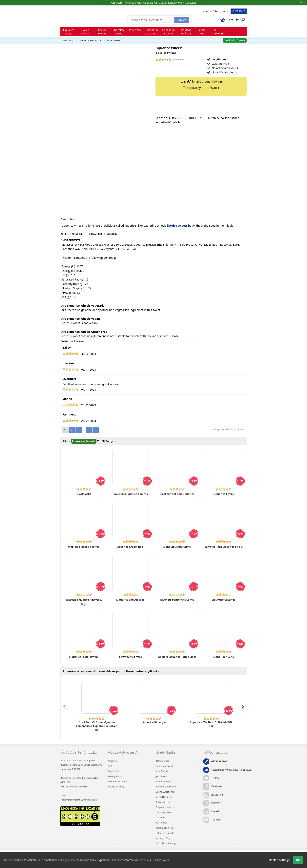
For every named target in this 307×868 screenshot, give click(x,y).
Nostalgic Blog (163, 838)
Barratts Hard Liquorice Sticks (224, 547)
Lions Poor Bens (224, 657)
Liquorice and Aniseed (130, 600)
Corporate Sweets (164, 807)
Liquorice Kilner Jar (154, 722)
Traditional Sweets (165, 766)
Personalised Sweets (166, 787)
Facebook (217, 786)
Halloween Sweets (165, 833)
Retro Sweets (162, 761)
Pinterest (216, 803)
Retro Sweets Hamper (167, 843)
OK (298, 860)
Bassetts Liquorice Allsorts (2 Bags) (84, 602)
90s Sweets (161, 823)
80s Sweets (161, 817)
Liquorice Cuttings (224, 600)
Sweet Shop (67, 40)
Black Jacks (84, 494)
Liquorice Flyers (223, 494)
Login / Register (215, 11)
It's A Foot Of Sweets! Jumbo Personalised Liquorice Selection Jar (97, 726)
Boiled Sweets (85, 32)
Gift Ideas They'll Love (185, 32)
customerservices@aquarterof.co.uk (231, 770)
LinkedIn (216, 811)
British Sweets (163, 802)
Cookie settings (279, 860)
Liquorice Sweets (69, 32)
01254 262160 (219, 761)
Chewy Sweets (102, 32)
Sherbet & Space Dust (152, 32)
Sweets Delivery (116, 787)
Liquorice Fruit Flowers (84, 657)
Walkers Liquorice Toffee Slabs (177, 657)
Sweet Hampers (164, 797)
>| (96, 430)
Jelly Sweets (161, 776)
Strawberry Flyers (130, 657)
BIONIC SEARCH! (218, 32)
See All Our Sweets (235, 40)
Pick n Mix (135, 30)
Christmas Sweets (164, 828)
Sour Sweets (162, 771)
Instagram (217, 795)
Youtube (216, 820)
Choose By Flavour (169, 32)
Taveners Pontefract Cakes (177, 600)
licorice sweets (177, 226)
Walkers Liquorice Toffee (84, 547)
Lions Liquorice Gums (177, 547)
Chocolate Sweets (119, 32)
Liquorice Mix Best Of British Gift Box (211, 724)
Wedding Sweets (164, 812)
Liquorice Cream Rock (130, 547)
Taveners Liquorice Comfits (130, 494)
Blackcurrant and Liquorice (177, 494)
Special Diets (202, 32)
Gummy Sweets (163, 781)
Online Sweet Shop (165, 792)
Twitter (215, 778)
